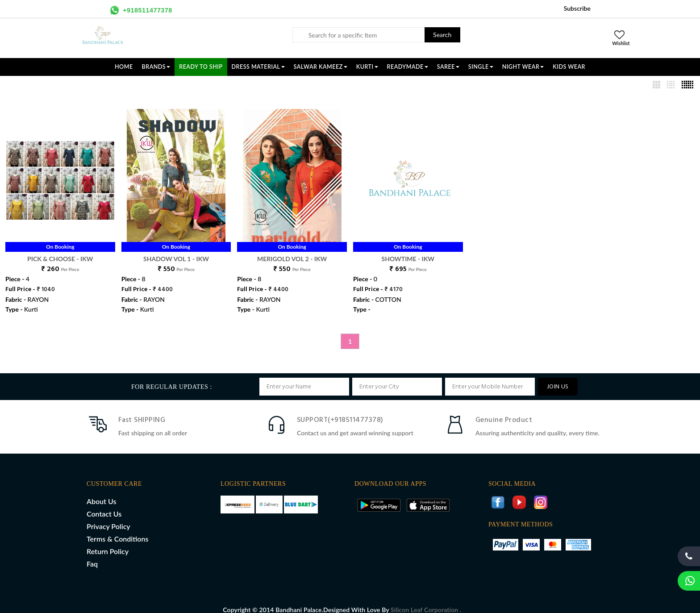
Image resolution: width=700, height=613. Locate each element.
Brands (156, 67)
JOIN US (558, 377)
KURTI (367, 67)
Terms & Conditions (117, 529)
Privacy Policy (108, 517)
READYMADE (408, 67)
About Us (101, 492)
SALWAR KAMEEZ (321, 67)
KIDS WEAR (569, 67)
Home (124, 67)
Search (442, 35)
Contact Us (104, 504)
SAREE (448, 67)
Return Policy (108, 542)
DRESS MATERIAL (258, 67)
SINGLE (481, 67)
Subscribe (577, 8)
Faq (92, 554)
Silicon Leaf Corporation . (426, 600)
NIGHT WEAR (523, 67)
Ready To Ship (201, 67)
